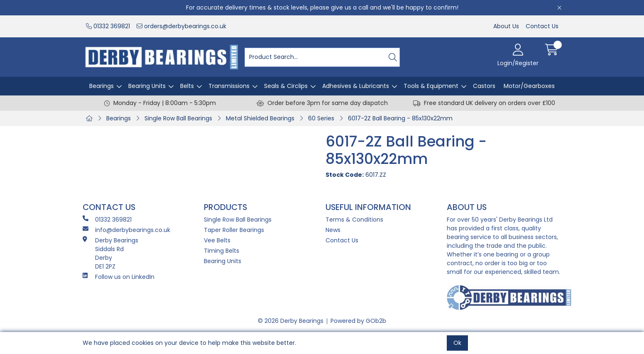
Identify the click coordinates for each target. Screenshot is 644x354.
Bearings (102, 86)
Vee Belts (217, 240)
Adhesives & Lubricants (356, 86)
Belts (187, 86)
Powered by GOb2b (358, 321)
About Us (506, 26)
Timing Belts (222, 251)
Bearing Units (147, 86)
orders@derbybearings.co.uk (181, 26)
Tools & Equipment (431, 86)
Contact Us (542, 26)
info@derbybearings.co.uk (126, 230)
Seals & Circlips (286, 86)
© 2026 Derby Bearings (291, 321)
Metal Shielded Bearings (260, 118)
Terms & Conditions (354, 220)
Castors (484, 86)
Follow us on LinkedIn (119, 277)
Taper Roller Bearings (234, 230)
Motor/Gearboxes (529, 86)
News (333, 230)
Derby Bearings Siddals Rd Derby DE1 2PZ (110, 253)
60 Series (321, 118)
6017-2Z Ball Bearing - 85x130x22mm (400, 118)
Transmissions (229, 86)
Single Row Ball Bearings (178, 118)
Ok (457, 343)
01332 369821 (108, 26)
